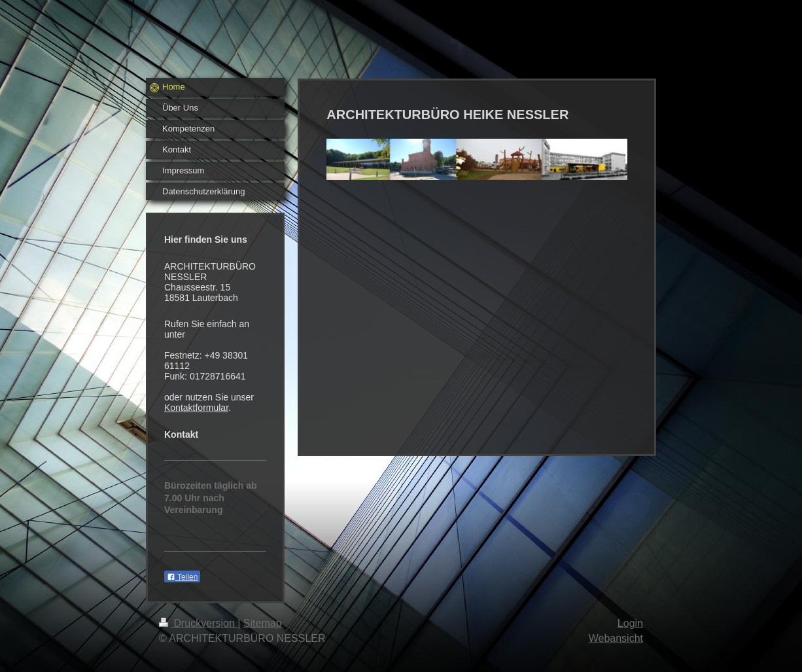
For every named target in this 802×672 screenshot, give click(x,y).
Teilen (182, 577)
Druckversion (198, 623)
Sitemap (263, 623)
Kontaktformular (196, 408)
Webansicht (616, 638)
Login (630, 623)
